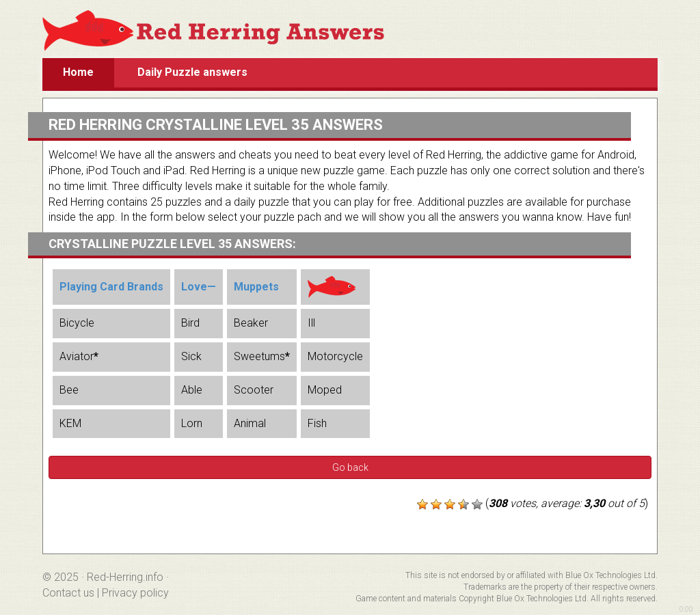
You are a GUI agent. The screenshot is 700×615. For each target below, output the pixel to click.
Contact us (68, 593)
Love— (199, 287)
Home (78, 72)
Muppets (256, 287)
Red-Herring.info (125, 577)
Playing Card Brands (111, 287)
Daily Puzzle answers (192, 72)
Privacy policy (135, 593)
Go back (350, 467)
